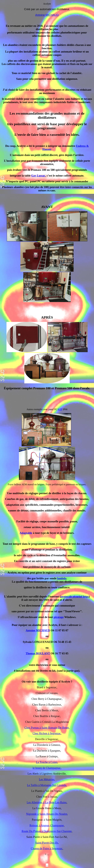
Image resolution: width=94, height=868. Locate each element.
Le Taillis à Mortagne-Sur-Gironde (47, 785)
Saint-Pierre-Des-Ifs (47, 843)
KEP (60, 409)
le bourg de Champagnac (47, 768)
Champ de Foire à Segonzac (47, 848)
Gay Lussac (38, 176)
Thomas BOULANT (38, 653)
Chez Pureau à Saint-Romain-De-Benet (47, 728)
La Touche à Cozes (47, 762)
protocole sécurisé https (75, 596)
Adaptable (26, 533)
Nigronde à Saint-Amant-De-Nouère (47, 814)
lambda (62, 578)
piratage (59, 617)
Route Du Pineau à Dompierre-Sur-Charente (47, 831)
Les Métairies (47, 779)
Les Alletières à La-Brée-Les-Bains (47, 802)
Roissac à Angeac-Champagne (47, 825)
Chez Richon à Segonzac (47, 733)
